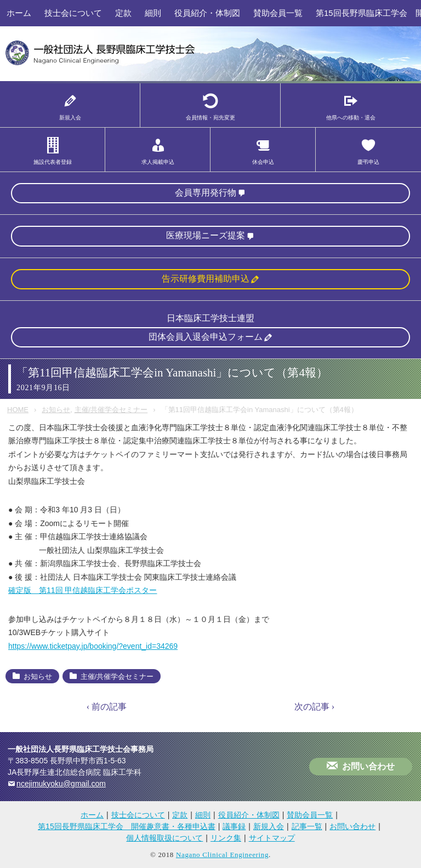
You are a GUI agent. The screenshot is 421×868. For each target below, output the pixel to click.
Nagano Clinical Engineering (222, 855)
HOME (18, 410)
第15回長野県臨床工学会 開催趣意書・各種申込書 (127, 826)
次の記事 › (314, 707)
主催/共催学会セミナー (111, 410)
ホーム (19, 13)
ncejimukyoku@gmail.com (61, 784)
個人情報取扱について (164, 838)
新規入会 (269, 826)
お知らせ (56, 410)
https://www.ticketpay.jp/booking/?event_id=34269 (93, 646)
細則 (153, 13)
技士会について (73, 13)
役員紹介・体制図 (207, 13)
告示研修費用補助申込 (206, 279)
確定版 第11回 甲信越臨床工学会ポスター (83, 590)
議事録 (234, 826)
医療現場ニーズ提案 (206, 235)
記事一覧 (307, 826)
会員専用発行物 (206, 193)
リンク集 (226, 838)
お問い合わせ (368, 766)
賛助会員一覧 (278, 13)
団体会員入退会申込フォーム (206, 337)
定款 (123, 13)
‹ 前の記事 (107, 707)
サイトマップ (272, 838)
